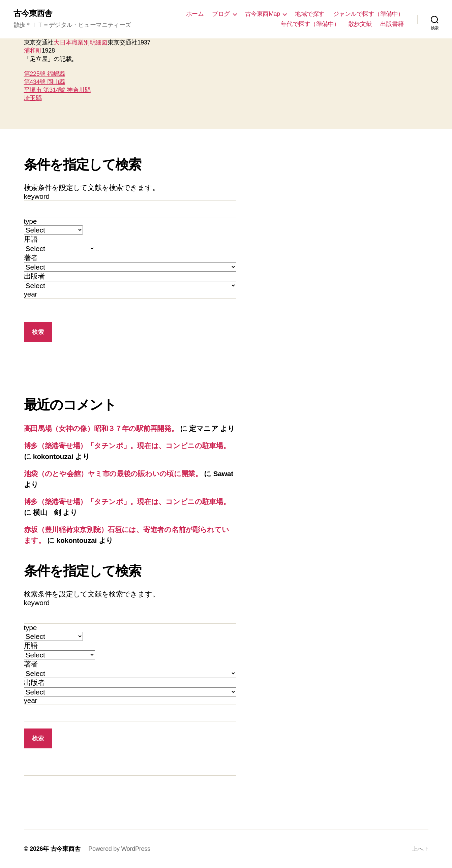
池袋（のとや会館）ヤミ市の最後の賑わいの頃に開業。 (113, 474)
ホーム (195, 14)
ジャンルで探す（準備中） (368, 14)
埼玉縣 (33, 98)
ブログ (221, 14)
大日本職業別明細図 (81, 42)
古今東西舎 (33, 13)
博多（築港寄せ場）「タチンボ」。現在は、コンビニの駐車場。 (127, 446)
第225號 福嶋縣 (45, 74)
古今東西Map (263, 14)
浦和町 (33, 51)
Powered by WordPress (119, 849)
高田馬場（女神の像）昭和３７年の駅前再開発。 (101, 428)
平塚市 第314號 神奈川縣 (57, 90)
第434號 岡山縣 (45, 82)
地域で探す (310, 14)
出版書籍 (392, 24)
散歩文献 (360, 24)
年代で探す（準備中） (310, 24)
